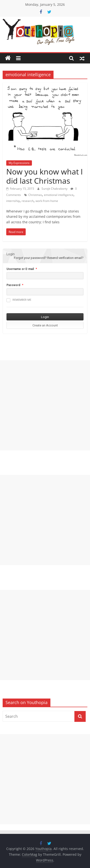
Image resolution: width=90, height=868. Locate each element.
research (28, 201)
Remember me (19, 300)
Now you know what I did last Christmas (45, 176)
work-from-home (47, 201)
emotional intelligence (59, 195)
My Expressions (19, 163)
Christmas (35, 195)
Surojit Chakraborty (55, 189)
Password (13, 285)
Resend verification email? (65, 258)
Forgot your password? (30, 258)
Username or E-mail (20, 269)
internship (13, 201)
